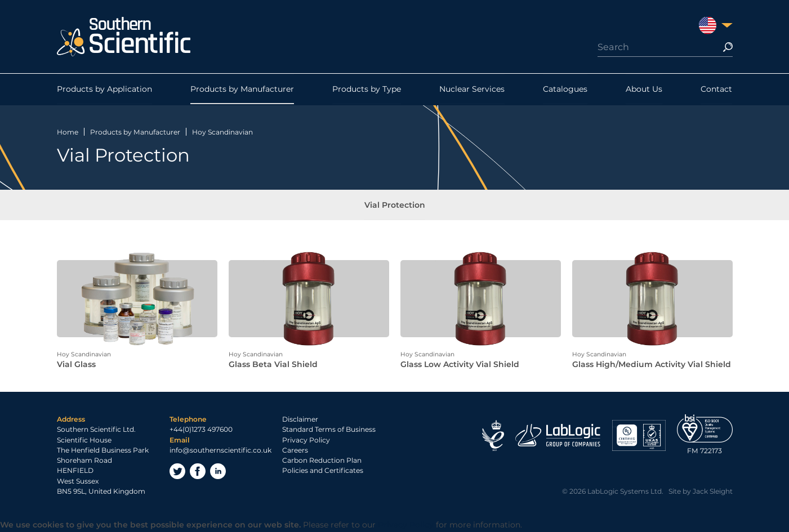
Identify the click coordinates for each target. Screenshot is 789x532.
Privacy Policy (306, 441)
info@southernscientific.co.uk (220, 451)
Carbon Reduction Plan (322, 461)
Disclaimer (300, 420)
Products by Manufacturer (242, 90)
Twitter (177, 472)
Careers (295, 451)
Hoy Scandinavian (222, 132)
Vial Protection (395, 205)
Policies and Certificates (323, 472)
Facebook (198, 472)
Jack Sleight (713, 492)
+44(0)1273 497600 (201, 431)
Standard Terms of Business (329, 431)
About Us (644, 90)
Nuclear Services (472, 90)
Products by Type (367, 90)
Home (68, 132)
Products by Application (104, 90)
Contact (716, 90)
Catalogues (565, 90)
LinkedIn (218, 472)
